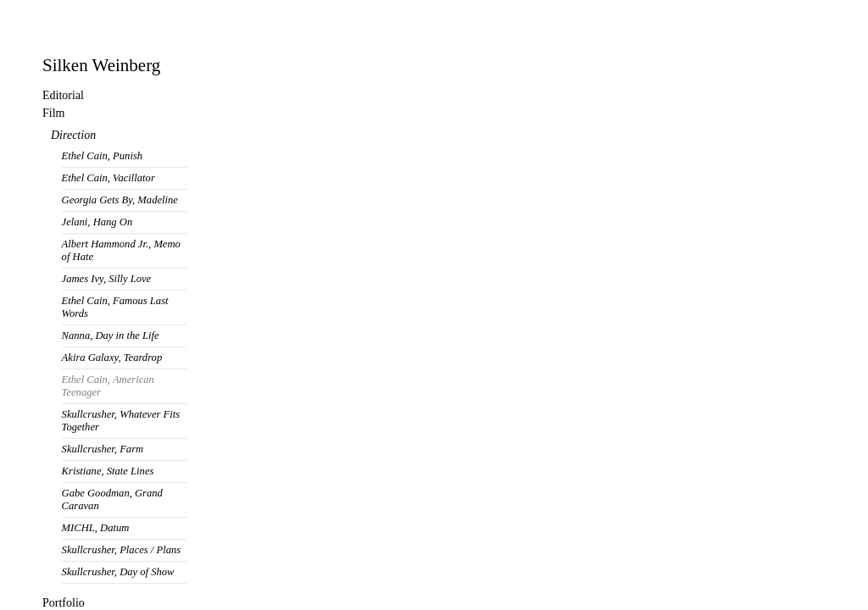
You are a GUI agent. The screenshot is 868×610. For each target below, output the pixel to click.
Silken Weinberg (101, 65)
